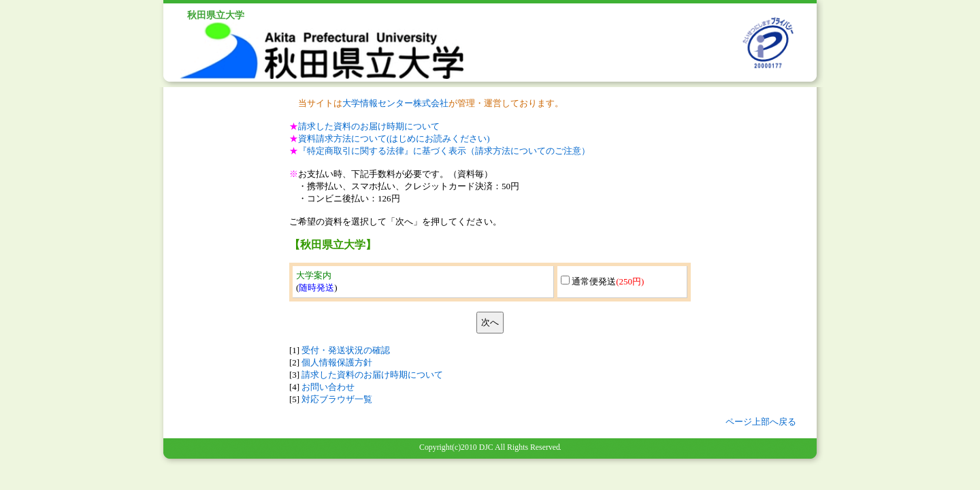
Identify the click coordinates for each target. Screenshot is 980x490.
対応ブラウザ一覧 (337, 399)
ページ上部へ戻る (761, 422)
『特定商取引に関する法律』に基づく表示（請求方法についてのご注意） (444, 151)
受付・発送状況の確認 (346, 350)
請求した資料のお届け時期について (369, 126)
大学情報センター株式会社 (395, 103)
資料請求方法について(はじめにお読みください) (394, 138)
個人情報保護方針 (337, 362)
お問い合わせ (328, 387)
